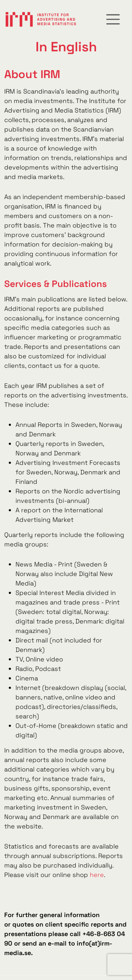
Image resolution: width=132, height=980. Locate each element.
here (97, 875)
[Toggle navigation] (113, 19)
